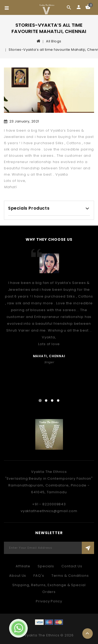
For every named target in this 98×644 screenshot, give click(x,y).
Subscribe (88, 548)
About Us (18, 576)
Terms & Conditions (70, 576)
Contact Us (72, 566)
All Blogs (54, 41)
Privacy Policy (49, 601)
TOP (88, 634)
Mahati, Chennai (49, 356)
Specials (46, 566)
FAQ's (39, 576)
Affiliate (23, 566)
